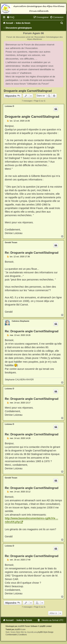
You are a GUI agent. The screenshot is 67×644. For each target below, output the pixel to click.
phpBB (20, 626)
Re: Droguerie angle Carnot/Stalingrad (32, 253)
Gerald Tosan (11, 242)
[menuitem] (11, 17)
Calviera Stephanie (20, 321)
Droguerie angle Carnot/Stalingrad (28, 91)
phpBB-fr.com (20, 629)
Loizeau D (9, 106)
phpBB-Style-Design (45, 632)
